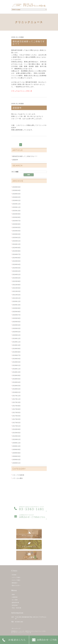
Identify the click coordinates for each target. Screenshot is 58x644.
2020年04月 (16, 325)
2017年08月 (16, 406)
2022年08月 (16, 281)
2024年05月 (16, 261)
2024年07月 (16, 254)
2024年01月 (16, 275)
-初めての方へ (16, 585)
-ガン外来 (15, 600)
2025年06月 (16, 224)
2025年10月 (16, 211)
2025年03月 (16, 234)
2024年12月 (16, 244)
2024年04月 (16, 264)
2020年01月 (16, 335)
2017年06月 (16, 409)
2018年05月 (16, 379)
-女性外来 (15, 605)
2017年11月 (16, 399)
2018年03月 (16, 386)
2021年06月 (16, 285)
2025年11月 (16, 207)
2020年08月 (16, 312)
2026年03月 (16, 194)
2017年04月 (16, 416)
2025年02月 (16, 238)
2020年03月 (16, 328)
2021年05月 (16, 288)
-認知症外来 (15, 603)
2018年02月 (16, 389)
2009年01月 (16, 463)
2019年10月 (16, 345)
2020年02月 (16, 332)
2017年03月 (16, 419)
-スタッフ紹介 (16, 580)
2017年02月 (16, 423)
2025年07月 (16, 221)
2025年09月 (16, 214)
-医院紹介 (15, 583)
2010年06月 (16, 429)
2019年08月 (16, 352)
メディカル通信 (18, 478)
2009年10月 (16, 446)
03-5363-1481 (19, 622)
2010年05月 (16, 433)
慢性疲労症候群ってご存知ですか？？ (25, 156)
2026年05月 (16, 187)
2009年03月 (16, 460)
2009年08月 (16, 453)
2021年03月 (16, 291)
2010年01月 (16, 439)
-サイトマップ (16, 628)
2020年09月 (16, 308)
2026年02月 (16, 197)
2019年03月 (16, 362)
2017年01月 (16, 426)
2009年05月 (16, 456)
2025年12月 (16, 204)
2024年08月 (16, 251)
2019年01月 (16, 365)
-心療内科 (15, 597)
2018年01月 (16, 392)
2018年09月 (16, 375)
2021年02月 (16, 295)
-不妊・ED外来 (16, 608)
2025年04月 (16, 231)
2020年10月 (16, 305)
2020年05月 (16, 322)
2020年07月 (16, 315)
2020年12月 (16, 301)
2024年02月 (16, 271)
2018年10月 (16, 372)
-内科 (13, 595)
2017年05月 (16, 412)
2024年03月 (16, 268)
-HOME (14, 575)
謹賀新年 (17, 108)
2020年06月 (16, 318)
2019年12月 (16, 338)
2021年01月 (16, 298)
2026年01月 (16, 200)
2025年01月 (16, 241)
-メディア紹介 (16, 577)
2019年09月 (16, 349)
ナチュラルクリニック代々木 (22, 91)
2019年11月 (16, 342)
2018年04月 (16, 382)
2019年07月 (16, 355)
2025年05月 (16, 227)
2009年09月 (16, 450)
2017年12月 (16, 396)
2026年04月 (16, 190)
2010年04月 (16, 436)
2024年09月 (16, 248)
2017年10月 (16, 402)
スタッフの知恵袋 (18, 475)
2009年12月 (16, 443)
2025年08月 (16, 217)
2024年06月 (16, 258)
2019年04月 (16, 359)
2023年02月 (16, 278)
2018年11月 (16, 369)
